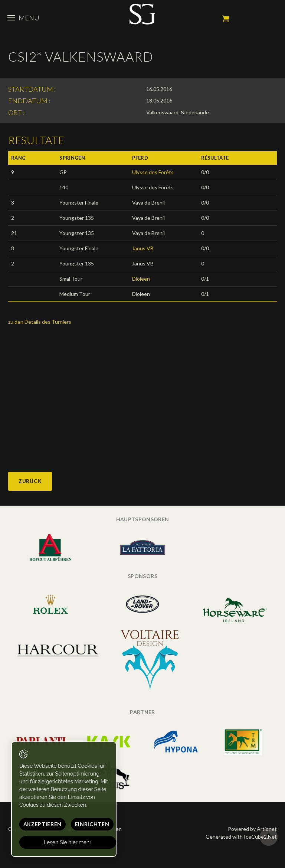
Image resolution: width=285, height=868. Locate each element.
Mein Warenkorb (226, 19)
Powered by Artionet (252, 829)
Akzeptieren (43, 824)
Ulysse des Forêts (153, 172)
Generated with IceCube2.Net (241, 837)
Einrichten (92, 824)
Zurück (30, 481)
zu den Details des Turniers (40, 322)
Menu (23, 18)
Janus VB (143, 248)
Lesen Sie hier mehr (68, 842)
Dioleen (141, 279)
